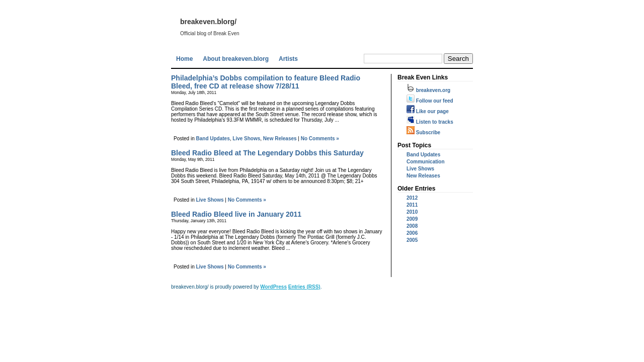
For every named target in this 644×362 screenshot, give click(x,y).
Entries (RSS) (304, 287)
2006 (412, 233)
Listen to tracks (430, 122)
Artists (288, 59)
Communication (426, 162)
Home (184, 59)
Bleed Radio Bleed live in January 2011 (236, 214)
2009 (412, 219)
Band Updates (213, 139)
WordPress (273, 287)
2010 (412, 212)
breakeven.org (428, 90)
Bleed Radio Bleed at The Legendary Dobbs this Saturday (267, 153)
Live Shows (246, 139)
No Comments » (320, 139)
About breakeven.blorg (236, 59)
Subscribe (423, 132)
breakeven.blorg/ (208, 22)
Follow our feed (430, 101)
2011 (412, 205)
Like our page (428, 111)
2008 (412, 226)
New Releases (280, 139)
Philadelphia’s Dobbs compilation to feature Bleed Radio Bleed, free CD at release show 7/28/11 (266, 82)
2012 (412, 198)
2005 (412, 240)
